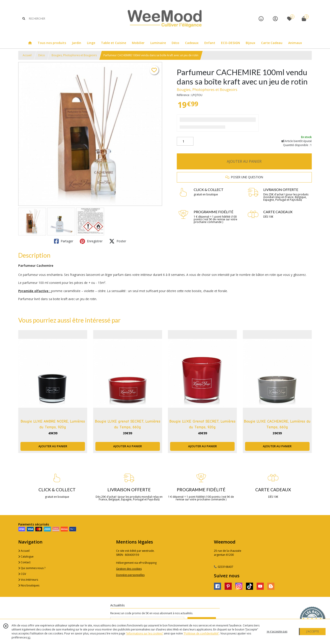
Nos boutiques (29, 585)
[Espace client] (275, 19)
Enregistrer (91, 241)
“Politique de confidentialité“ (201, 633)
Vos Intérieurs (28, 580)
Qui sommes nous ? (32, 568)
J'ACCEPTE (313, 631)
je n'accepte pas (277, 631)
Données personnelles (130, 575)
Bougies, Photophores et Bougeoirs (74, 55)
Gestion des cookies (129, 569)
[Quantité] (185, 141)
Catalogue (26, 557)
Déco (42, 55)
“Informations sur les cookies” (145, 633)
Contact (24, 562)
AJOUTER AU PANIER (244, 161)
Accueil (27, 55)
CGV (22, 574)
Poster (118, 241)
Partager (64, 241)
